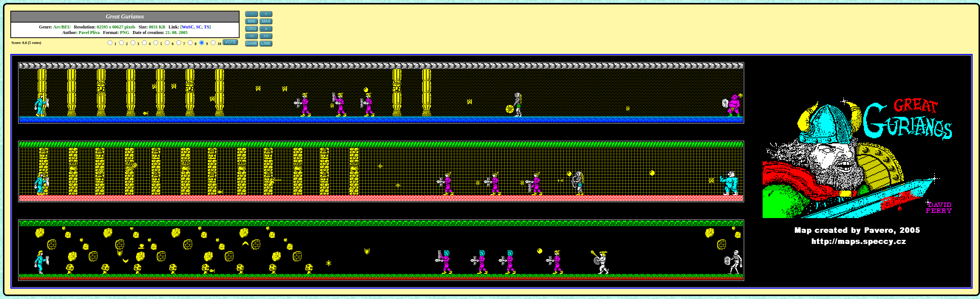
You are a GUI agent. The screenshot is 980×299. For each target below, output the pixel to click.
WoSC (188, 27)
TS (207, 27)
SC (199, 27)
